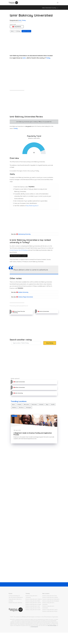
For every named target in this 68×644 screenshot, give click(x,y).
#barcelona (26, 404)
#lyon (47, 404)
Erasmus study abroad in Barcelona (51, 599)
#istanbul (41, 404)
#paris (13, 404)
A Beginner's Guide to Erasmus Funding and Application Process (33, 434)
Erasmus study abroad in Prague (33, 604)
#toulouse (21, 407)
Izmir (20, 20)
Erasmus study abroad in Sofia (33, 608)
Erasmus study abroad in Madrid (50, 597)
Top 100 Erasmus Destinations (16, 597)
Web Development (35, 627)
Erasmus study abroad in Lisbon (50, 610)
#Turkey (18, 31)
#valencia (14, 407)
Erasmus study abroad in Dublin (33, 610)
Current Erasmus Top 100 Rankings (19, 250)
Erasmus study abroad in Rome (50, 611)
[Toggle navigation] (58, 3)
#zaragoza (29, 407)
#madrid (19, 404)
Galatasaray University (23, 234)
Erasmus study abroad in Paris (50, 596)
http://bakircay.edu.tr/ (32, 206)
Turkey (24, 20)
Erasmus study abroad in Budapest (51, 601)
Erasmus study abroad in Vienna (33, 603)
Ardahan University (22, 292)
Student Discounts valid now (15, 603)
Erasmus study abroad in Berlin (33, 601)
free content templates (52, 626)
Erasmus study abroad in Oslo (33, 606)
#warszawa (34, 404)
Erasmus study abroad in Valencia (34, 599)
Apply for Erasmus (26, 31)
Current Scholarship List (14, 596)
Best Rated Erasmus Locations (19, 256)
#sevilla (53, 404)
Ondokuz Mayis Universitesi (25, 297)
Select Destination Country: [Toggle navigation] (50, 8)
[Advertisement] (34, 43)
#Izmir (12, 31)
